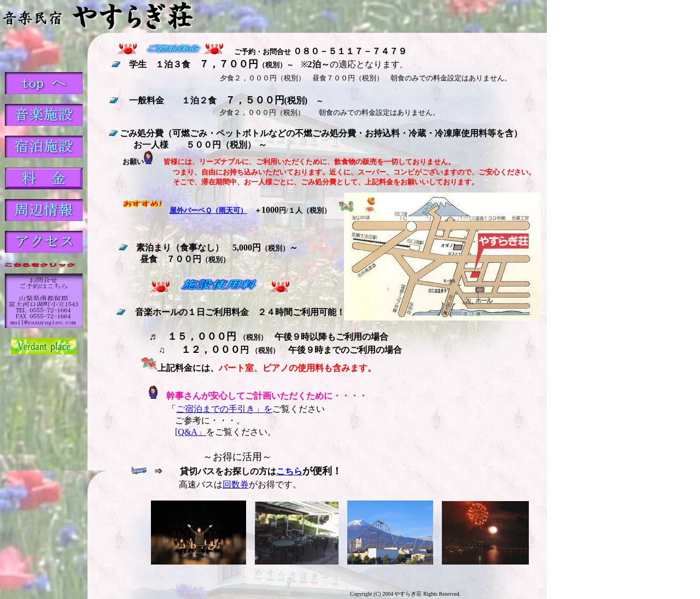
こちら (289, 471)
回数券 (236, 484)
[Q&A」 (191, 432)
